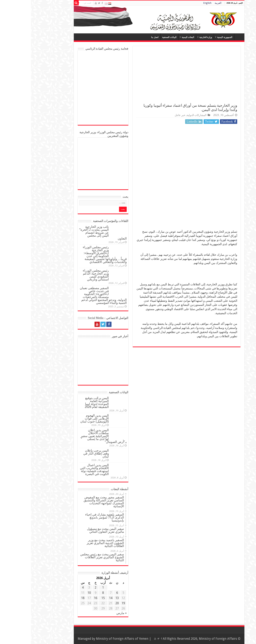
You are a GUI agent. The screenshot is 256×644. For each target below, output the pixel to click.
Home (208, 37)
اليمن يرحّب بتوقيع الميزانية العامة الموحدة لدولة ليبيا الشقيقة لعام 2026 (66, 402)
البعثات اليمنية (157, 37)
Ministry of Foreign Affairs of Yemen (91, 639)
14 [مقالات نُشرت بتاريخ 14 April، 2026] (80, 598)
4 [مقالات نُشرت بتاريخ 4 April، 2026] (52, 587)
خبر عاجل (149, 115)
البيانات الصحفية (138, 37)
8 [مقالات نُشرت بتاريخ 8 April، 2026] (72, 593)
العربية (187, 3)
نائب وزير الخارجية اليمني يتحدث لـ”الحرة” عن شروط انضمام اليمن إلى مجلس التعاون (72, 233)
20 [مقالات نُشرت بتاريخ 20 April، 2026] (86, 603)
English (176, 3)
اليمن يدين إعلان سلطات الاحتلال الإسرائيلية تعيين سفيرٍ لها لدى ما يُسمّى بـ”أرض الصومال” (73, 436)
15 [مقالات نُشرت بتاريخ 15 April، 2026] (72, 598)
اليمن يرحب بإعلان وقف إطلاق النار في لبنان (65, 453)
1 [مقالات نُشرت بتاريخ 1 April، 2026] (72, 587)
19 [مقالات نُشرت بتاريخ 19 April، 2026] (92, 603)
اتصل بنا (124, 37)
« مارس (91, 613)
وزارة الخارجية (175, 37)
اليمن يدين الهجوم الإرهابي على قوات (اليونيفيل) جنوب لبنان (64, 418)
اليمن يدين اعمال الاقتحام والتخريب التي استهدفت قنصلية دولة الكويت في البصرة (63, 470)
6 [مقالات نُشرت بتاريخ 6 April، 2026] (86, 593)
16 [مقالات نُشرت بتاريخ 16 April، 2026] (64, 598)
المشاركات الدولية (165, 115)
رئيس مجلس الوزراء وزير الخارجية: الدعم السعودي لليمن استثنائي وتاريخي (65, 275)
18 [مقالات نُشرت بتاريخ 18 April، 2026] (52, 598)
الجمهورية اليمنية (194, 37)
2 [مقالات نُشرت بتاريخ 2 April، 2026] (64, 587)
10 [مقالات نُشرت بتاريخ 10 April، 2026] (58, 593)
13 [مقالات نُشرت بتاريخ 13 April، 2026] (86, 598)
